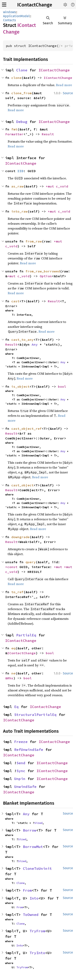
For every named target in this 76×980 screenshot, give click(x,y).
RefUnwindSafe (29, 750)
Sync (21, 771)
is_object (20, 386)
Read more (64, 85)
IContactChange (35, 5)
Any (35, 344)
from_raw (34, 241)
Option (46, 276)
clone (16, 78)
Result (48, 134)
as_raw (17, 186)
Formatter (14, 134)
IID (20, 171)
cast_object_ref (27, 429)
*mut (51, 186)
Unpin (20, 779)
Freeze (21, 742)
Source (68, 93)
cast (15, 301)
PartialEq (26, 635)
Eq (16, 707)
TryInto (37, 953)
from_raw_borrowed (43, 271)
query (31, 562)
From (27, 890)
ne (13, 673)
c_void (62, 186)
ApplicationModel (16, 16)
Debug (22, 122)
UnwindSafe (25, 787)
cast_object (22, 485)
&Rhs (9, 678)
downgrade (20, 537)
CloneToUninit (37, 868)
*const (12, 567)
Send (21, 763)
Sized (38, 823)
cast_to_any (22, 340)
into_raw (19, 211)
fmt (14, 129)
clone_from (21, 93)
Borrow (30, 830)
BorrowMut (33, 847)
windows (9, 12)
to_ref (17, 592)
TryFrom (37, 931)
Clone (22, 70)
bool (62, 386)
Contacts (9, 20)
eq (13, 648)
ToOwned (31, 915)
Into (34, 898)
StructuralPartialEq (35, 715)
